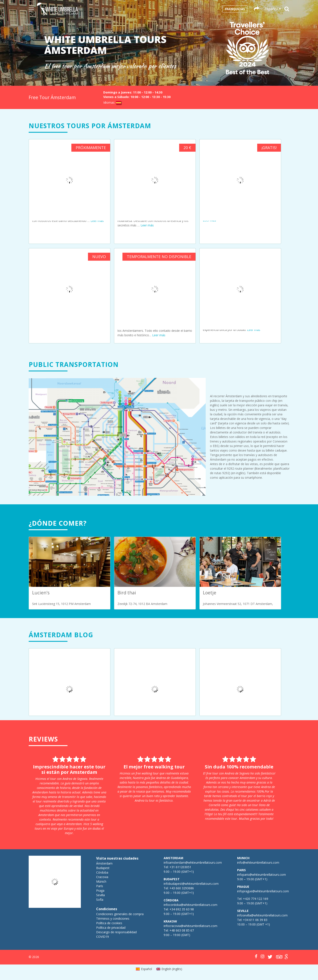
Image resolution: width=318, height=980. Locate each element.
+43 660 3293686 (182, 888)
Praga (100, 890)
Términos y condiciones (113, 918)
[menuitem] (144, 969)
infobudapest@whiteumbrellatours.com (191, 884)
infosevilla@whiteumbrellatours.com (262, 915)
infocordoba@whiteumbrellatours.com (190, 905)
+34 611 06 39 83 (255, 920)
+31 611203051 (180, 867)
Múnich (101, 881)
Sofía (100, 900)
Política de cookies (109, 923)
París (100, 886)
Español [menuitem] (146, 969)
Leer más (97, 221)
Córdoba (102, 872)
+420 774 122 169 (255, 899)
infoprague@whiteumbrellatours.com (263, 891)
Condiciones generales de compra (120, 914)
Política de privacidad (111, 928)
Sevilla (100, 895)
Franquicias (235, 9)
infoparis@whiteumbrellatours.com (262, 875)
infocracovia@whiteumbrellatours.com (190, 926)
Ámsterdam (104, 863)
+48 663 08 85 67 (182, 930)
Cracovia (102, 877)
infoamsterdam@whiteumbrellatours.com (193, 862)
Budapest (103, 868)
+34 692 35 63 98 (182, 909)
